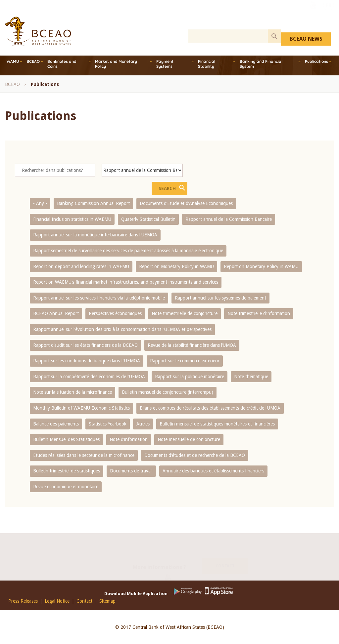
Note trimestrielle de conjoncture (185, 313)
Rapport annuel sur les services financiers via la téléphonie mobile (99, 298)
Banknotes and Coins (62, 64)
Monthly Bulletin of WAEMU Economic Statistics (81, 408)
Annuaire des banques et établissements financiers (213, 471)
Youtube (313, 14)
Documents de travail (131, 471)
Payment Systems (165, 64)
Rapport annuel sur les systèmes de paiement (220, 298)
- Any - (40, 203)
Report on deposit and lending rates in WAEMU (81, 266)
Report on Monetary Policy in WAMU (176, 266)
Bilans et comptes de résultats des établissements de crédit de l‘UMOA (210, 408)
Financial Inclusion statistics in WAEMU (72, 219)
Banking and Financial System (261, 64)
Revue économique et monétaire (66, 487)
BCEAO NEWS (306, 39)
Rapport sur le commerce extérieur (185, 361)
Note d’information (129, 439)
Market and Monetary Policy (116, 64)
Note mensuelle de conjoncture (189, 439)
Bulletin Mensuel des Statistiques (66, 439)
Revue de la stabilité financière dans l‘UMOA (192, 345)
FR (329, 14)
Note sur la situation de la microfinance (73, 392)
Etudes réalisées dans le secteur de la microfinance (84, 455)
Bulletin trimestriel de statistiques (67, 471)
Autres (143, 424)
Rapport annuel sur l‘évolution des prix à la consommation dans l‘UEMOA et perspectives (122, 329)
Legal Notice (57, 601)
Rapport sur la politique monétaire (190, 377)
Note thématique (251, 377)
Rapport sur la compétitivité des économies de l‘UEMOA (89, 377)
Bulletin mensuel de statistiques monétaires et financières (217, 424)
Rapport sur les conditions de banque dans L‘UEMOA (87, 361)
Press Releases (23, 601)
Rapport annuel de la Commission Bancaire (229, 219)
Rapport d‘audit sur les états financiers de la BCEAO (85, 345)
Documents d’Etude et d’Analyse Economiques (186, 203)
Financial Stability (207, 64)
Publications (316, 61)
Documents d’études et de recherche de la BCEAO (195, 455)
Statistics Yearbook (108, 424)
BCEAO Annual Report (56, 313)
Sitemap (107, 601)
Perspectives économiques (115, 313)
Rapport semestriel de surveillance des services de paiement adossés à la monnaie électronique (128, 251)
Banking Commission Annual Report (93, 203)
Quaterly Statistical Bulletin (148, 219)
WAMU (13, 61)
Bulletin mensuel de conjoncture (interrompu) (168, 392)
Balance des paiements (56, 424)
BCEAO (33, 61)
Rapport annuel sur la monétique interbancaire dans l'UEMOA (95, 235)
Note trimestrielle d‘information (259, 313)
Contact (225, 558)
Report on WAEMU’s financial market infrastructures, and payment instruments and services (126, 282)
